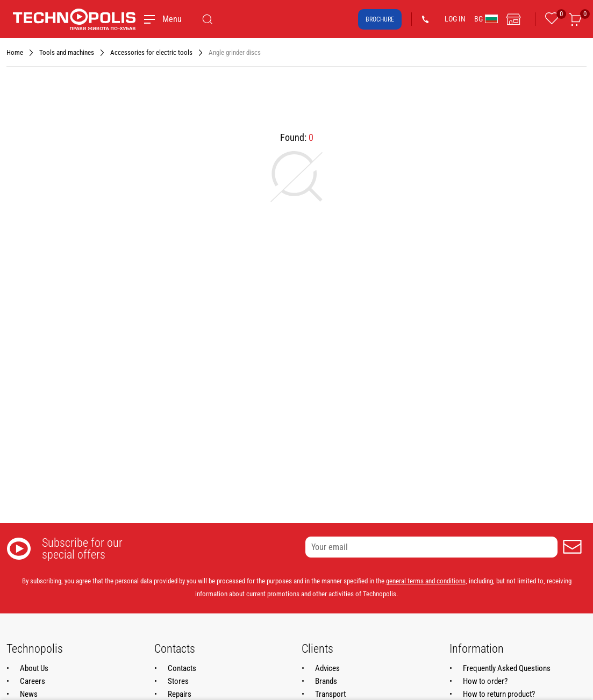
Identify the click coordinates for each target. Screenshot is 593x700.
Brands (326, 681)
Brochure (380, 19)
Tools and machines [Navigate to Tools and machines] (67, 52)
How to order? (485, 681)
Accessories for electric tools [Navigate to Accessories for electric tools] (151, 52)
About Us (34, 668)
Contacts (182, 668)
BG (486, 19)
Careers (33, 681)
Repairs (180, 694)
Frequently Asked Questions (507, 668)
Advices (327, 668)
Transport (330, 694)
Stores (178, 681)
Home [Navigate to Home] (15, 52)
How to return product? (499, 694)
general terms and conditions (426, 581)
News (29, 694)
